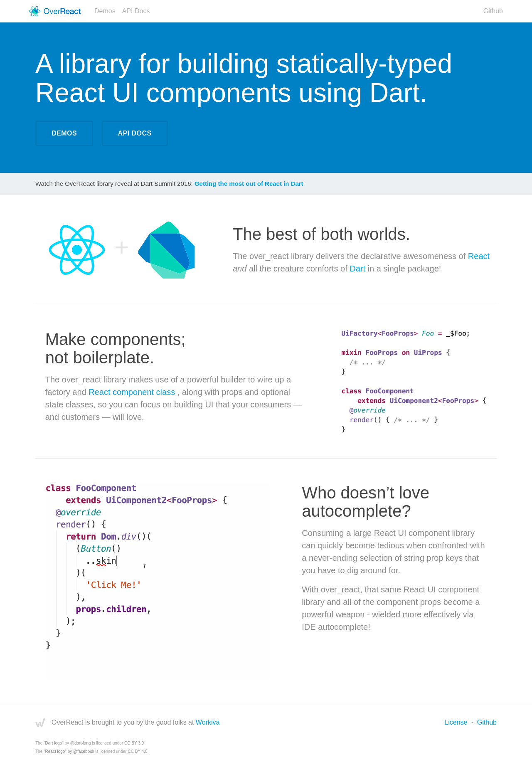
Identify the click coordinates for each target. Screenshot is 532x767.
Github (493, 11)
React (479, 256)
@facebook (84, 751)
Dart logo (54, 743)
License (456, 722)
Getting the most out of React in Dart (249, 184)
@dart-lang (81, 743)
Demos (105, 11)
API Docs (136, 11)
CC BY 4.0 (137, 751)
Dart (357, 269)
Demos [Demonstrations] (64, 133)
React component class (133, 392)
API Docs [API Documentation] (135, 133)
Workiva (208, 722)
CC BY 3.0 (134, 743)
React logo (55, 751)
